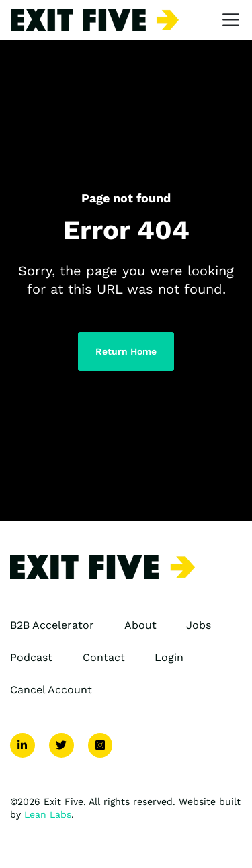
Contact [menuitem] (104, 657)
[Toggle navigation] (231, 20)
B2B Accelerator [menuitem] (52, 625)
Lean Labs (48, 814)
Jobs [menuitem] (199, 625)
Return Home (126, 351)
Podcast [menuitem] (31, 657)
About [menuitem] (140, 625)
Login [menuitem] (169, 657)
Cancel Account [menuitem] (51, 690)
